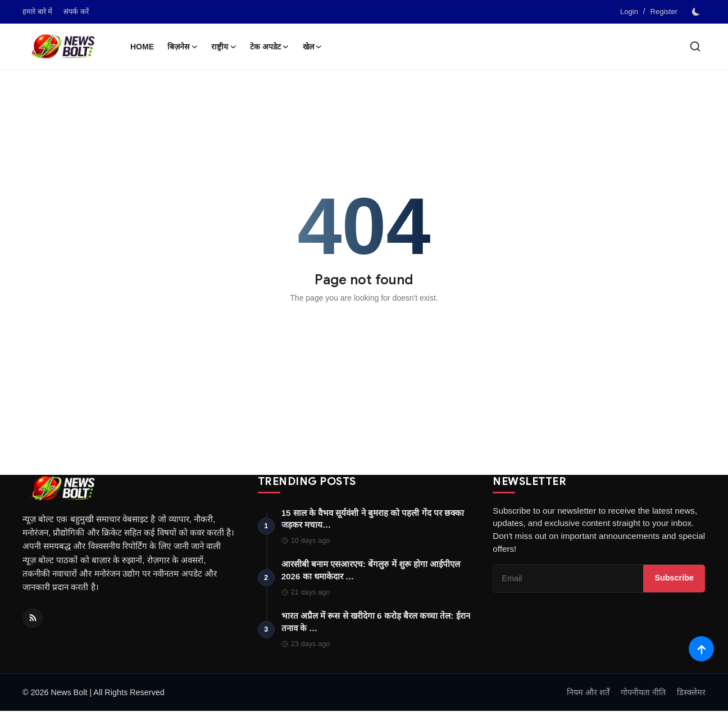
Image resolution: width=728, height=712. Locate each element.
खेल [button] (313, 47)
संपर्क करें (76, 12)
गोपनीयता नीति (643, 693)
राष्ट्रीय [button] (224, 47)
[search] (695, 46)
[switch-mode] (697, 12)
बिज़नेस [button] (183, 47)
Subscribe (674, 579)
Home (142, 47)
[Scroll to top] (701, 649)
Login (629, 12)
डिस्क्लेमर (691, 693)
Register (664, 12)
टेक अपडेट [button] (270, 47)
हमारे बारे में (37, 12)
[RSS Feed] (33, 618)
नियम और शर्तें (588, 693)
